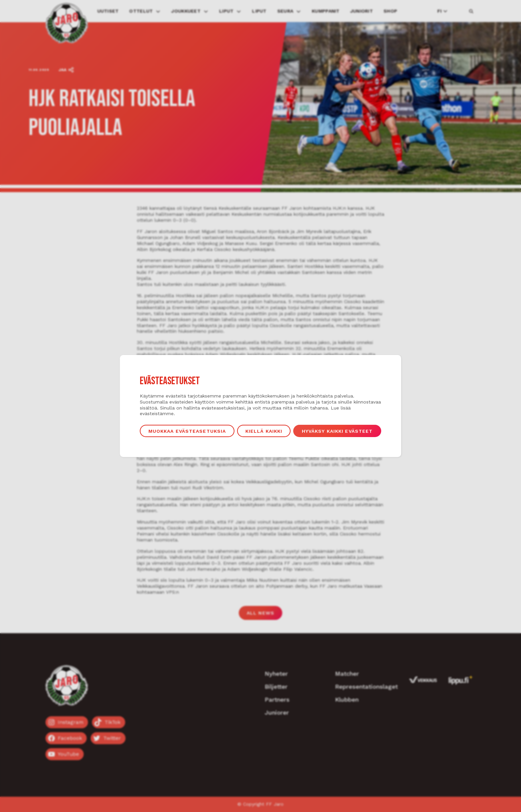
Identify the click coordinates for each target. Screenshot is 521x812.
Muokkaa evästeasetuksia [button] (187, 431)
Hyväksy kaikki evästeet (337, 431)
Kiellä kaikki (264, 431)
